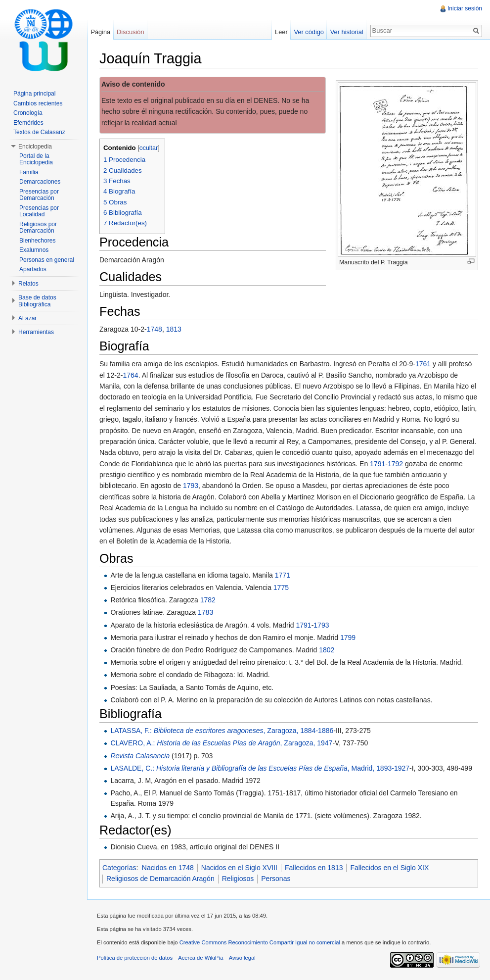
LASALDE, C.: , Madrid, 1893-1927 (260, 768)
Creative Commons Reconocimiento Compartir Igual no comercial (260, 942)
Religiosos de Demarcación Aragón (160, 879)
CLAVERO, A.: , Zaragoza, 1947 (221, 743)
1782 (208, 600)
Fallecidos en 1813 (314, 868)
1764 (130, 375)
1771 (283, 575)
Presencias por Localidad (39, 211)
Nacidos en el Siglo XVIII (239, 868)
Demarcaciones (40, 182)
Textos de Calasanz (39, 132)
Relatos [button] (28, 284)
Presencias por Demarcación (39, 195)
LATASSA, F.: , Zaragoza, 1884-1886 (222, 731)
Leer (281, 32)
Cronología (28, 113)
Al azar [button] (27, 318)
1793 (191, 486)
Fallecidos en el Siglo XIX (389, 868)
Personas (276, 879)
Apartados (33, 269)
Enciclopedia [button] (35, 147)
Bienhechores (37, 241)
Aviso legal (242, 958)
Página (100, 32)
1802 (327, 650)
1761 (423, 364)
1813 (174, 329)
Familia (29, 172)
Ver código (309, 32)
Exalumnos (34, 250)
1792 (395, 464)
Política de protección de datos (135, 958)
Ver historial (347, 32)
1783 (205, 612)
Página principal (34, 94)
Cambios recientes (38, 103)
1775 (281, 588)
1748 (155, 329)
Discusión (130, 32)
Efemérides (28, 123)
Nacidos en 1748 (168, 868)
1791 (378, 464)
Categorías (119, 868)
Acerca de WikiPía (200, 958)
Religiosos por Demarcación (38, 228)
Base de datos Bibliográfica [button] (37, 301)
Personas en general (47, 260)
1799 (348, 637)
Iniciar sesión (465, 8)
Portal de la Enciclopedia (36, 159)
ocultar (149, 148)
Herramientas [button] (36, 332)
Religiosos (238, 879)
